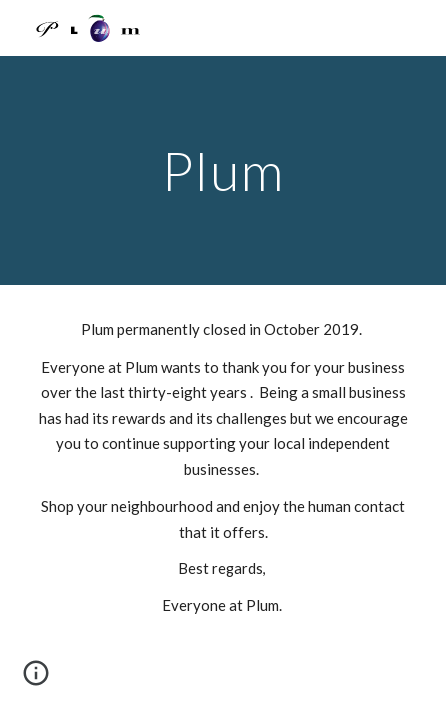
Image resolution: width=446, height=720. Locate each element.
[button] (36, 680)
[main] (222, 170)
